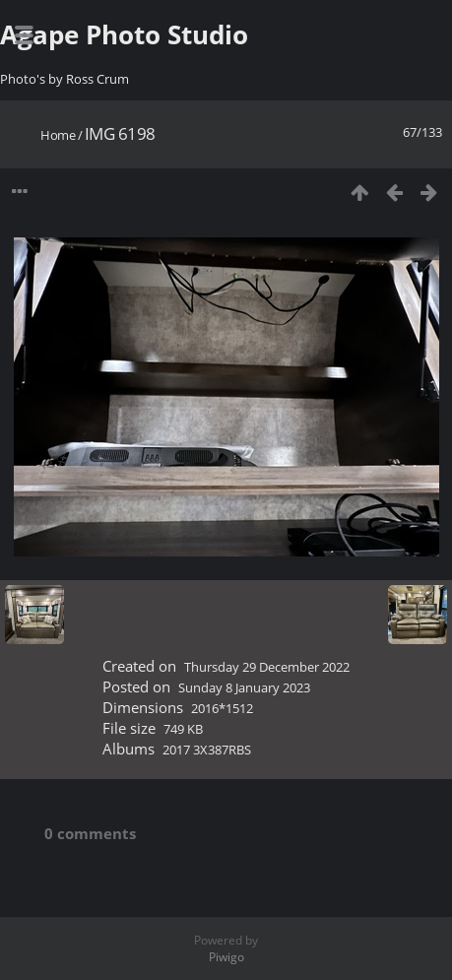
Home (58, 135)
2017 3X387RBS (207, 750)
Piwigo (226, 957)
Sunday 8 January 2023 (244, 687)
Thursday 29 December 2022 (267, 667)
